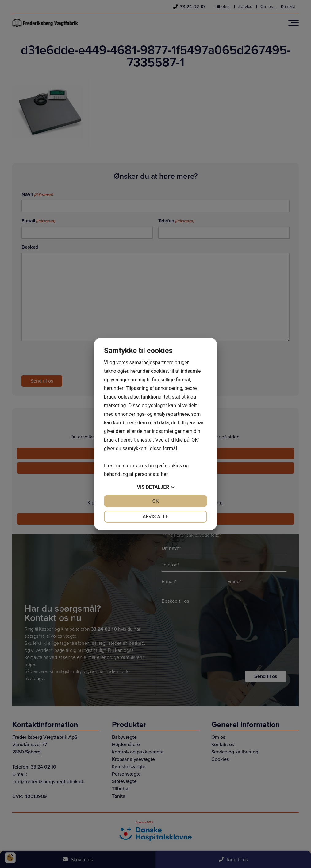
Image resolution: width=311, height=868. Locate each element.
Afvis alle (155, 517)
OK (155, 501)
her (164, 474)
